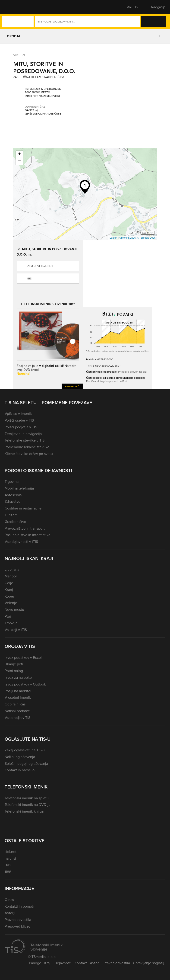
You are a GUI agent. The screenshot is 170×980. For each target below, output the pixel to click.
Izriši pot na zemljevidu (42, 96)
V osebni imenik (18, 697)
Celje (9, 583)
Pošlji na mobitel (18, 691)
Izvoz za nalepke (18, 677)
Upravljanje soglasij (149, 963)
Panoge (35, 963)
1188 (8, 872)
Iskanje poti (14, 664)
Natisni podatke (17, 711)
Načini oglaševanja (20, 757)
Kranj (9, 589)
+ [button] (20, 154)
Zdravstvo (13, 501)
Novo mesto (14, 609)
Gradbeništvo (15, 522)
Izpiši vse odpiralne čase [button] (43, 114)
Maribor (11, 576)
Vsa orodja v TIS (17, 717)
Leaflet (113, 238)
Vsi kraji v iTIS (16, 630)
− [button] (20, 161)
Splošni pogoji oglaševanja (26, 763)
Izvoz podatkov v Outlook (25, 684)
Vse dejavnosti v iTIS (21, 541)
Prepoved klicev (18, 926)
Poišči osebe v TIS (19, 420)
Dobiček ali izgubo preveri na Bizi (106, 381)
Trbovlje (11, 623)
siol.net (11, 852)
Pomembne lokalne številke (27, 447)
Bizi (30, 278)
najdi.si (10, 858)
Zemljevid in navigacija (23, 434)
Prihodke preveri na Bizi (133, 372)
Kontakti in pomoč (19, 906)
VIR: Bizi (19, 55)
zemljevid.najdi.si (40, 266)
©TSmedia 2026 (146, 238)
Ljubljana (12, 569)
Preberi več (72, 386)
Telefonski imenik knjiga (24, 811)
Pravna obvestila (18, 919)
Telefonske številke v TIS (25, 440)
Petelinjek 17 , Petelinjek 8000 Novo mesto (43, 91)
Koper (9, 596)
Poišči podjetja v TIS (21, 427)
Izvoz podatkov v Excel (23, 657)
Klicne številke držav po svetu (29, 454)
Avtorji (10, 913)
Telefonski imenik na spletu (27, 798)
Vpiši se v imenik (18, 413)
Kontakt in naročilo (20, 770)
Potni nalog (14, 671)
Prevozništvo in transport (25, 528)
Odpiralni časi (16, 704)
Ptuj (8, 616)
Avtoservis (13, 495)
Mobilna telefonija (19, 488)
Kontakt (81, 963)
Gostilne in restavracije (23, 508)
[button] (13, 7)
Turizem (11, 515)
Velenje (11, 603)
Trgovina (12, 481)
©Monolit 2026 (127, 238)
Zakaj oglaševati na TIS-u (25, 750)
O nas (9, 900)
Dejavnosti (63, 963)
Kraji (48, 963)
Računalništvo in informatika (27, 535)
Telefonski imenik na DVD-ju (28, 804)
